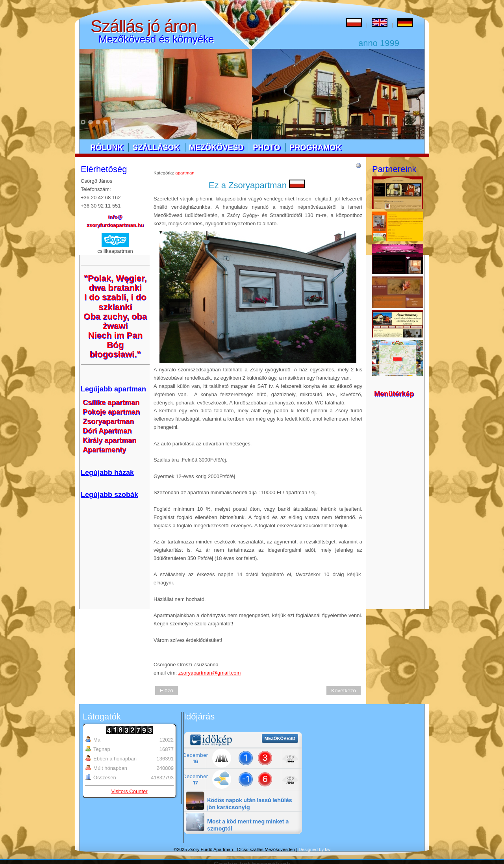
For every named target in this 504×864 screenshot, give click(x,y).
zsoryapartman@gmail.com (209, 673)
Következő (344, 691)
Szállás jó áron (144, 26)
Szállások (156, 147)
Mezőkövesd (216, 147)
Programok (315, 147)
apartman (185, 173)
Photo (266, 147)
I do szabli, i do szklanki (115, 302)
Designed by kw (315, 849)
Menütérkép (394, 394)
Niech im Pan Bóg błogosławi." (115, 345)
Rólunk (107, 147)
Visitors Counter (129, 791)
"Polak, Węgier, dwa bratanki (115, 283)
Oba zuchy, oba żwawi (115, 321)
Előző (167, 691)
